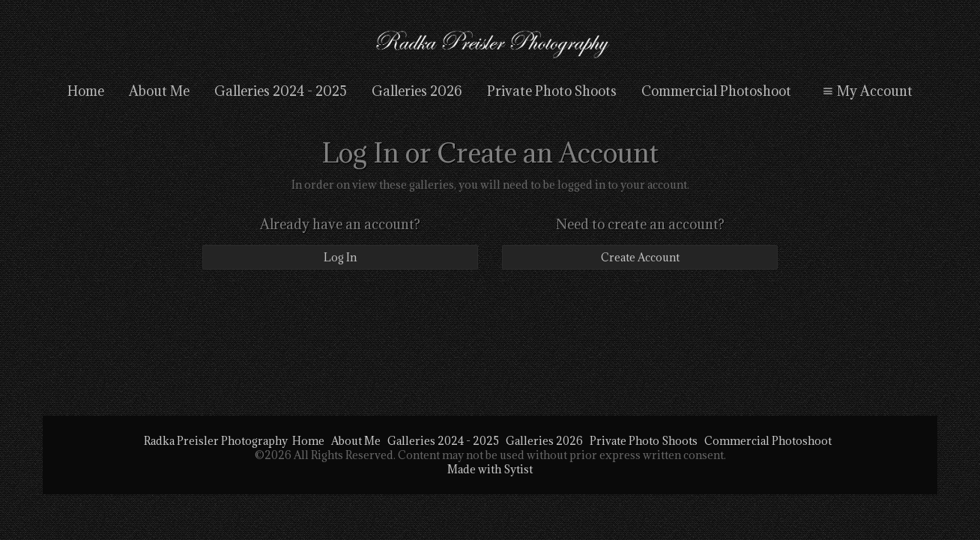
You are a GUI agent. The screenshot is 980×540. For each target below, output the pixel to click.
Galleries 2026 (417, 91)
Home (86, 91)
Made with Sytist (490, 469)
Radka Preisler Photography (216, 441)
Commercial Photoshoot (716, 91)
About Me (159, 91)
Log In (340, 257)
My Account (866, 91)
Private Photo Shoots (552, 91)
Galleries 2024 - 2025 (281, 91)
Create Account (640, 257)
